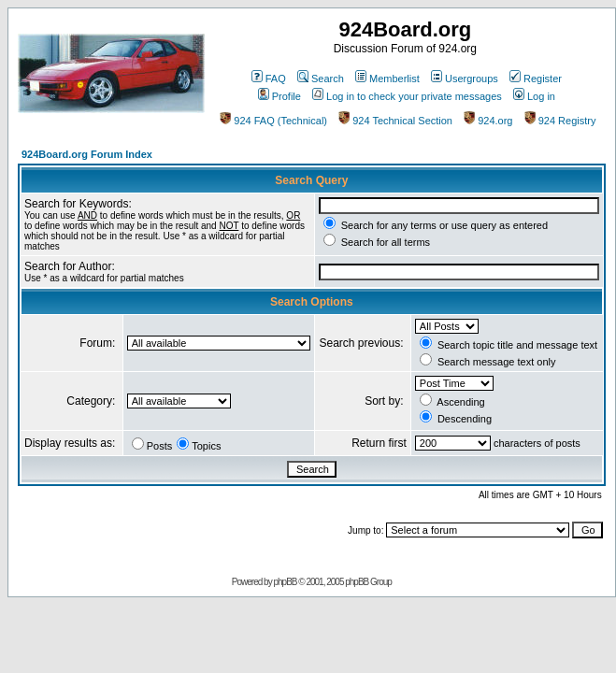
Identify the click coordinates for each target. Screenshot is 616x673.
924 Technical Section (395, 121)
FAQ (269, 79)
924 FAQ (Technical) (273, 121)
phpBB (285, 582)
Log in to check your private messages (407, 96)
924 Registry (560, 121)
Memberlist (387, 79)
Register (536, 79)
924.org (488, 121)
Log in (534, 96)
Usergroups (465, 79)
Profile (279, 96)
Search (321, 79)
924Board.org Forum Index (87, 154)
